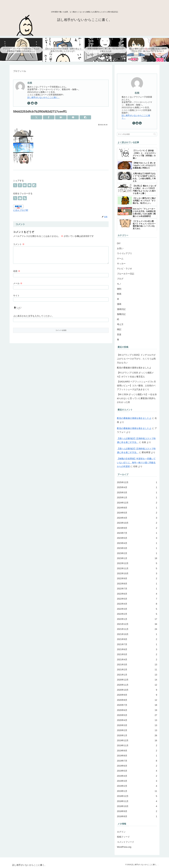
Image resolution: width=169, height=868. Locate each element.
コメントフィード (126, 842)
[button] (85, 117)
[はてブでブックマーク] (61, 117)
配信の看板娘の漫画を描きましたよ (134, 368)
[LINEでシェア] (73, 117)
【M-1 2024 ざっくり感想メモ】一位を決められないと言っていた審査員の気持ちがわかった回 (137, 398)
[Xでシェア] (36, 117)
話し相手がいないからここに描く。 (44, 97)
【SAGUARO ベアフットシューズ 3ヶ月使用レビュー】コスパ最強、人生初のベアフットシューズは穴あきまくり (136, 386)
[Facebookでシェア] (49, 117)
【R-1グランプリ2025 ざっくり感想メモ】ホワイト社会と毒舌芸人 (135, 375)
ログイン (121, 832)
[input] (137, 134)
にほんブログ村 (21, 210)
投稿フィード (123, 837)
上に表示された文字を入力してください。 (34, 319)
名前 (17, 274)
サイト (16, 298)
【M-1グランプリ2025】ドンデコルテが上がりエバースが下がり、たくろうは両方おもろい (136, 359)
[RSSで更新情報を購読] (36, 103)
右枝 (30, 83)
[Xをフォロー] (29, 103)
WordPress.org (124, 847)
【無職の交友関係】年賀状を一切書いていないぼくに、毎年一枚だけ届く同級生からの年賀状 (136, 463)
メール (18, 286)
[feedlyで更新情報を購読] (32, 103)
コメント (19, 244)
